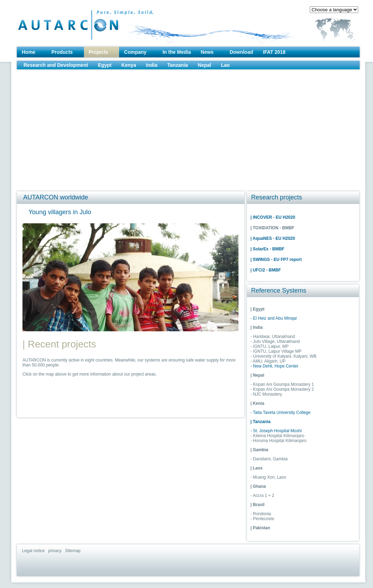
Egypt (105, 65)
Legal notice (34, 551)
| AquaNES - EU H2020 (273, 238)
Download (241, 52)
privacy (55, 551)
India (152, 65)
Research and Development (56, 65)
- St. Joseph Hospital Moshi (276, 431)
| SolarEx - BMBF (267, 249)
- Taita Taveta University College (280, 413)
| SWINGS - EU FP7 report (276, 260)
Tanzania (178, 65)
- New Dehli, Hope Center (274, 366)
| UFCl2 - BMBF (266, 270)
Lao (225, 65)
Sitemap (73, 551)
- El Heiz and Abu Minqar (274, 318)
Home (29, 52)
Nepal (204, 65)
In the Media (177, 52)
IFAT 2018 (274, 52)
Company (135, 52)
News (207, 52)
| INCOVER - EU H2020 (273, 217)
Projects (99, 52)
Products (62, 52)
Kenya (129, 65)
